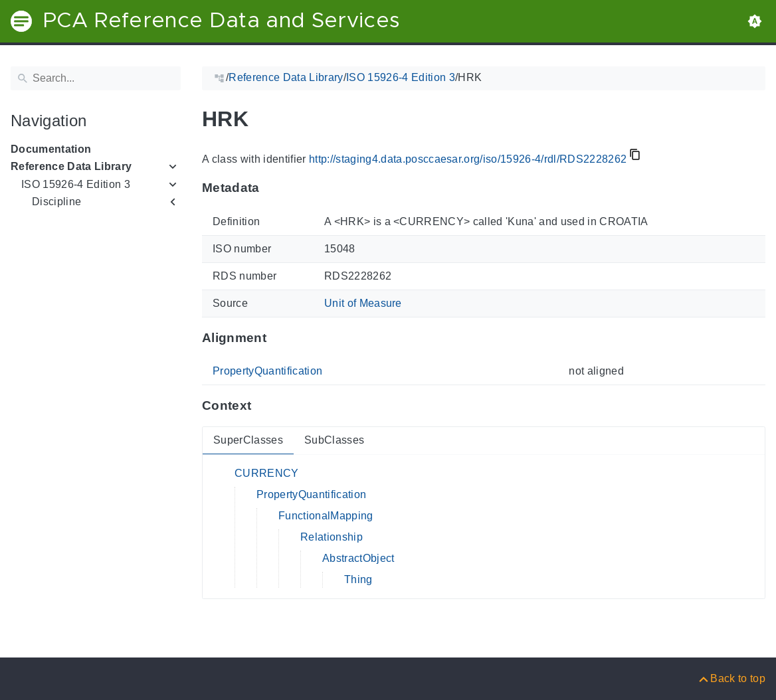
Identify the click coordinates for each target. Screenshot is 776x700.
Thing (358, 579)
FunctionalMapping (326, 516)
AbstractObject (358, 558)
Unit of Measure (363, 303)
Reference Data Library (71, 166)
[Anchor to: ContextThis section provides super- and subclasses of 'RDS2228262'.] (264, 406)
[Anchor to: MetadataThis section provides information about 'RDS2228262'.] (273, 188)
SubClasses (334, 440)
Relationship (332, 537)
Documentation (51, 149)
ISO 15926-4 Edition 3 (76, 184)
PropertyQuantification (267, 371)
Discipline (56, 202)
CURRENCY (267, 473)
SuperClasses (248, 440)
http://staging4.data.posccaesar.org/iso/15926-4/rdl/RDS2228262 (468, 159)
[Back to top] (731, 678)
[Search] (96, 78)
